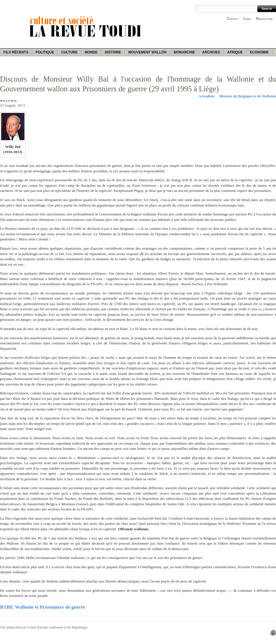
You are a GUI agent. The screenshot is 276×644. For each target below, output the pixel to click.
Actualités (206, 96)
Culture (69, 52)
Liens (247, 19)
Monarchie (184, 52)
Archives (211, 52)
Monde (91, 52)
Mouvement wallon (147, 52)
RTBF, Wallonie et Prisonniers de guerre (43, 607)
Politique (45, 52)
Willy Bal (9, 101)
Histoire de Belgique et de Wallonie (248, 96)
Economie (259, 52)
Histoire (113, 52)
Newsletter (264, 19)
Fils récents (16, 52)
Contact (233, 19)
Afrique (235, 52)
